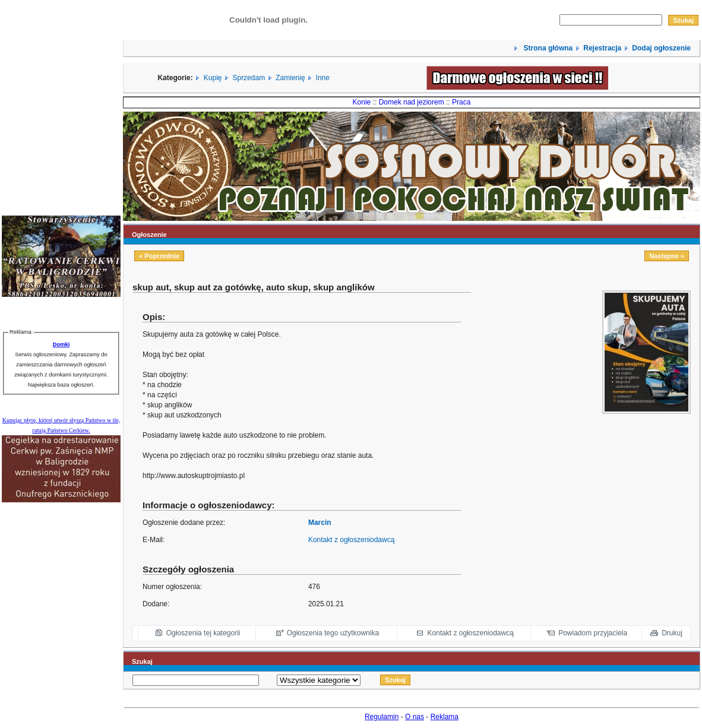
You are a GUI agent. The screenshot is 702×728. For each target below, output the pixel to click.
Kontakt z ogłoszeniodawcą (351, 540)
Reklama (445, 717)
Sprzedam (249, 78)
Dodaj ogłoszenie (661, 48)
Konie (362, 102)
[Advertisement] (616, 498)
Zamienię (290, 78)
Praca (461, 102)
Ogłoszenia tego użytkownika (333, 633)
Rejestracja (602, 48)
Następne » (667, 256)
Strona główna (547, 48)
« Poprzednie (159, 256)
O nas (415, 717)
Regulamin (382, 717)
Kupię (213, 78)
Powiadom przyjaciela (593, 633)
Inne (323, 78)
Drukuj (672, 633)
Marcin (320, 523)
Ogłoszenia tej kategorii (203, 633)
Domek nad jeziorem (412, 102)
